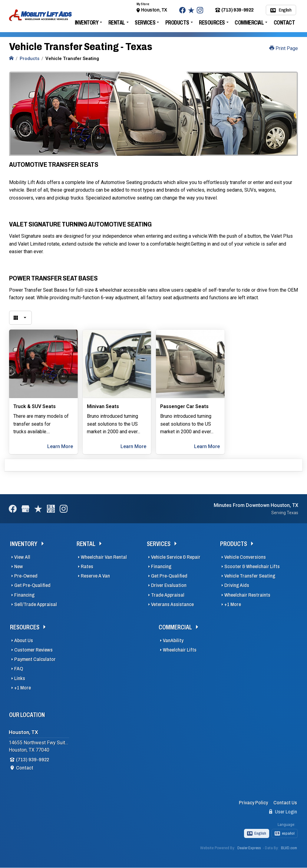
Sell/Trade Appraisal (36, 604)
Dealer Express (249, 848)
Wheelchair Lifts (180, 650)
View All (22, 557)
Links (20, 678)
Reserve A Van (95, 576)
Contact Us (285, 803)
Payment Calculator (35, 659)
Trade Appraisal (168, 595)
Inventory (87, 22)
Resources (212, 22)
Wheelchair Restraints (247, 595)
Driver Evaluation (169, 585)
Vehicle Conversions (245, 557)
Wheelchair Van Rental (104, 557)
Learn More (60, 446)
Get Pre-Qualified (32, 585)
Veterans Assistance (172, 604)
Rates (87, 566)
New (19, 566)
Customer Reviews (33, 650)
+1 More (233, 604)
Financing (24, 595)
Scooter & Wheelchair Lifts (252, 566)
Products (177, 22)
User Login (283, 812)
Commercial (249, 22)
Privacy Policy (253, 803)
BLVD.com (289, 848)
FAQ (19, 669)
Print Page (284, 48)
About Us (24, 640)
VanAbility (173, 640)
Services (145, 22)
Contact (284, 22)
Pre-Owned (26, 576)
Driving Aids (237, 585)
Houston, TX (154, 10)
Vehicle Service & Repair (176, 557)
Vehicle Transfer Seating (250, 576)
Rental (117, 22)
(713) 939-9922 (234, 10)
